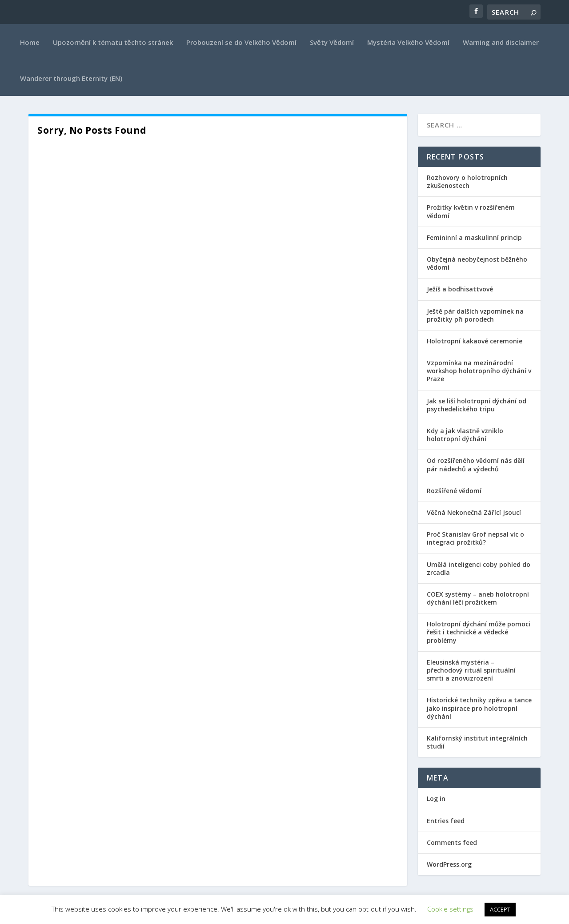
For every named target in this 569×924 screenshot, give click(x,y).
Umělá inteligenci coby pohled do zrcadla (479, 568)
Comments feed (452, 842)
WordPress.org (449, 864)
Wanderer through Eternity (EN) (71, 78)
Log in (436, 799)
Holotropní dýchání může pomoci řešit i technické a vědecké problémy (479, 632)
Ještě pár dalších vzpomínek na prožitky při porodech (475, 315)
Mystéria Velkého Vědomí (408, 42)
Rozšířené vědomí (454, 491)
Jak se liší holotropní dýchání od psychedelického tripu (477, 405)
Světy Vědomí (332, 42)
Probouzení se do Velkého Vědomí (241, 42)
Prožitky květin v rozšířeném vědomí (471, 211)
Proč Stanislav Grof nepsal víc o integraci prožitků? (475, 538)
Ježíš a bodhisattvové (460, 289)
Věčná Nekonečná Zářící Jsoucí (474, 512)
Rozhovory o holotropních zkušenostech (467, 181)
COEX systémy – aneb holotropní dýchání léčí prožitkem (478, 598)
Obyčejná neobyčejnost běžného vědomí (477, 263)
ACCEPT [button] (500, 909)
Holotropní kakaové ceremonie (475, 341)
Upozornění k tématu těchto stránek (113, 42)
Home (30, 42)
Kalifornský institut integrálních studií (477, 742)
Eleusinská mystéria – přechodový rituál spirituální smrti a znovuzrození (471, 670)
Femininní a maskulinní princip (474, 237)
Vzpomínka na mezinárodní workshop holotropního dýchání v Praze (479, 371)
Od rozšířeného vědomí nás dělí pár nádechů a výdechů (476, 464)
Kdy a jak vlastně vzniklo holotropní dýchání (465, 435)
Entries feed (446, 821)
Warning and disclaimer (501, 42)
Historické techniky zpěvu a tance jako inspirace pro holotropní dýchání (479, 708)
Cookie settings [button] (450, 909)
